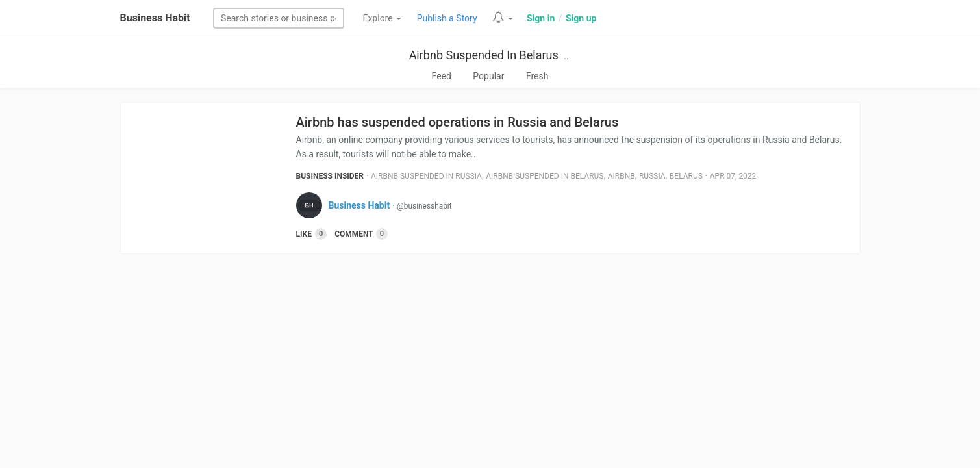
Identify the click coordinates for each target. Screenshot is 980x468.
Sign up (581, 18)
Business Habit (155, 18)
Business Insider (330, 176)
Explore (382, 18)
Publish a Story (447, 18)
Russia (652, 176)
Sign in (541, 18)
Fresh (537, 76)
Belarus (686, 176)
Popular (488, 76)
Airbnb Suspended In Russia (426, 176)
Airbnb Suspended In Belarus (484, 55)
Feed (442, 76)
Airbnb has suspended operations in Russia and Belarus (458, 122)
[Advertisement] (490, 365)
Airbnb (622, 176)
